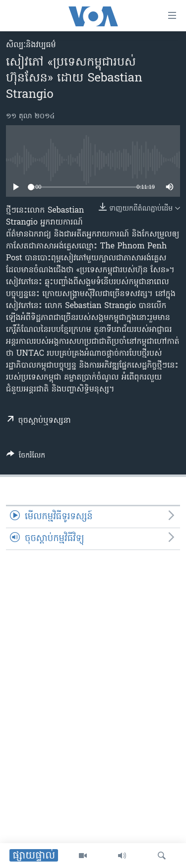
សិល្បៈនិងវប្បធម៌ (31, 45)
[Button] (26, 457)
